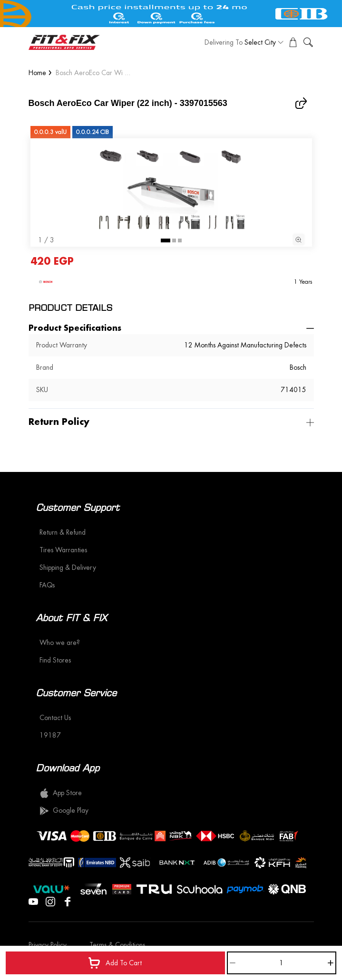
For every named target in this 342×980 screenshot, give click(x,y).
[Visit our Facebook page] (68, 901)
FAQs (47, 585)
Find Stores (55, 660)
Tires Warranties (63, 550)
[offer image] (171, 14)
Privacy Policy (48, 945)
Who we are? (60, 643)
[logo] (64, 42)
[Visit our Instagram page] (50, 901)
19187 (50, 735)
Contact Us (55, 718)
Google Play (64, 811)
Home (37, 73)
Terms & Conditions (117, 945)
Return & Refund (63, 532)
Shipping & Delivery (68, 567)
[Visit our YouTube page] (33, 901)
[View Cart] (293, 42)
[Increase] (331, 963)
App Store (61, 793)
